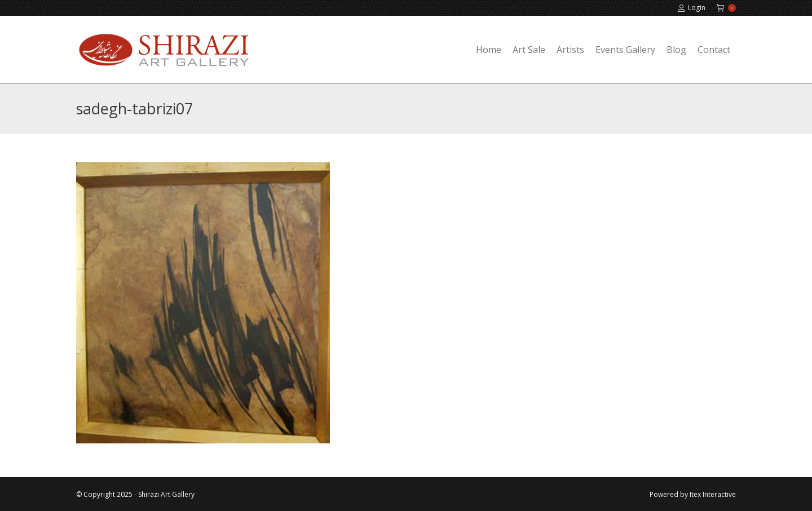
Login (691, 8)
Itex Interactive (713, 494)
